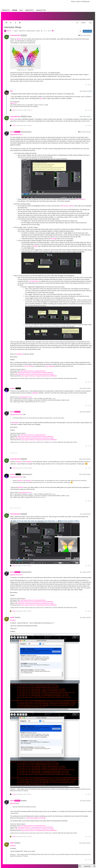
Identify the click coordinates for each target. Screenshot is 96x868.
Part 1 (78, 197)
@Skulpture (15, 421)
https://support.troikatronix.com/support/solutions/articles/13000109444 (39, 374)
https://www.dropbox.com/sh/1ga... (36, 816)
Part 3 (72, 204)
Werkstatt (30, 10)
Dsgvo (78, 2)
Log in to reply (87, 29)
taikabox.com (13, 101)
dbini (11, 89)
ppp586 (12, 616)
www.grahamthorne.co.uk (25, 395)
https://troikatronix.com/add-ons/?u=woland (43, 372)
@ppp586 (24, 799)
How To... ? (10, 29)
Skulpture (13, 387)
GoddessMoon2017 (15, 34)
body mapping (49, 364)
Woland (12, 130)
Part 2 (83, 197)
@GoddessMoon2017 (26, 130)
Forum (15, 10)
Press (73, 2)
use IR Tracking (29, 364)
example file (20, 352)
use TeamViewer (34, 279)
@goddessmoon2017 (16, 133)
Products (6, 10)
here (41, 97)
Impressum (85, 2)
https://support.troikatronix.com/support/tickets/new (33, 369)
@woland (13, 618)
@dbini (30, 115)
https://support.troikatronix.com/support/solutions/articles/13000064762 (35, 371)
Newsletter (41, 10)
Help (21, 10)
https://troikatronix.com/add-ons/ (23, 372)
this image (53, 237)
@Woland (35, 391)
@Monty (19, 37)
